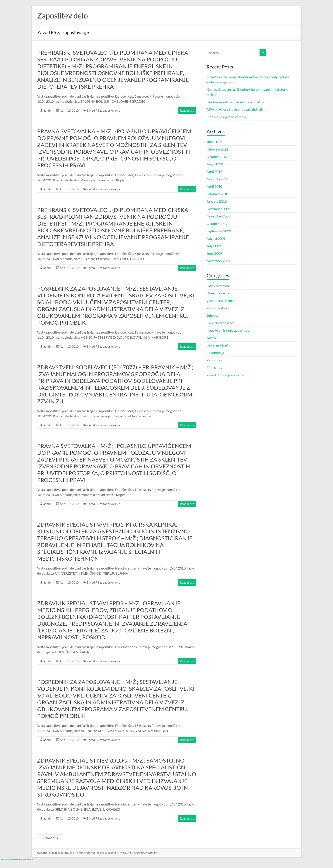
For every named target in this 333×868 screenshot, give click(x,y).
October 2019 (217, 157)
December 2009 (218, 209)
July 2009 (214, 246)
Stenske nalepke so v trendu (227, 117)
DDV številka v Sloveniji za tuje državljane (237, 109)
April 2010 (214, 186)
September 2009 (219, 231)
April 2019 (214, 171)
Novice (212, 338)
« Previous (50, 838)
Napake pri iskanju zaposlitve (228, 330)
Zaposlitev (214, 360)
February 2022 (217, 149)
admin (47, 110)
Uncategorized (217, 345)
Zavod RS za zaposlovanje (103, 110)
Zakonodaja (215, 353)
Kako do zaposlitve (220, 323)
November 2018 (219, 179)
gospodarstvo (217, 308)
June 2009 (214, 253)
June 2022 (214, 142)
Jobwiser (213, 315)
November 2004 (219, 261)
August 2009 (216, 238)
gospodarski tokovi (221, 300)
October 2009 (217, 224)
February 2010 (217, 194)
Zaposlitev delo (63, 16)
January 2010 (217, 201)
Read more (187, 110)
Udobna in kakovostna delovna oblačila (235, 102)
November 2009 (219, 216)
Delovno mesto (218, 286)
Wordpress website (7, 859)
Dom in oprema (218, 293)
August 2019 (216, 164)
